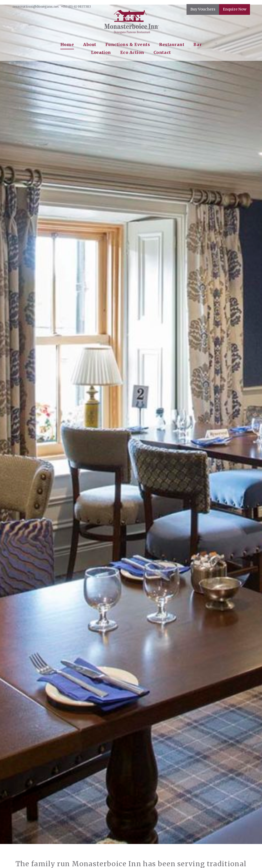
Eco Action (132, 52)
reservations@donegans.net (36, 6)
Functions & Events (128, 44)
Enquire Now (235, 9)
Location (101, 52)
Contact (162, 52)
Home (67, 44)
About (90, 44)
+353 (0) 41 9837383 (76, 6)
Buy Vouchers (203, 9)
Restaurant (172, 44)
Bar (198, 44)
